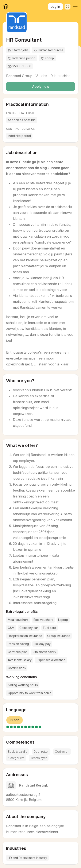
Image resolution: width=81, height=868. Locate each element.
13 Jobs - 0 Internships (52, 76)
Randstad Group (19, 76)
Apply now (41, 87)
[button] (75, 7)
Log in (55, 7)
